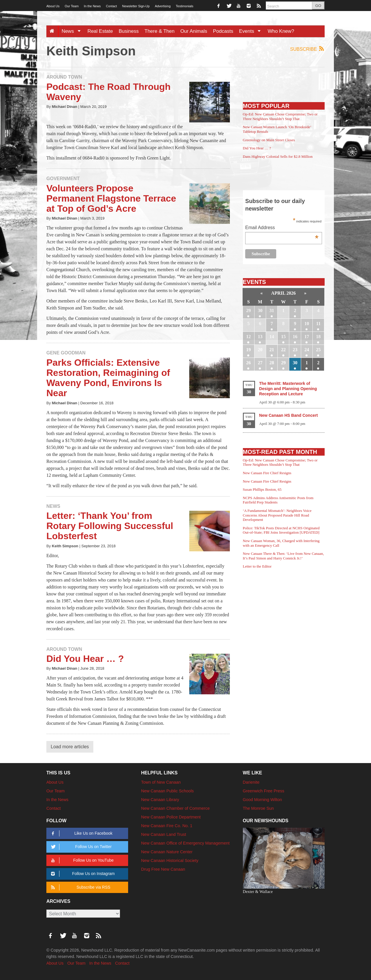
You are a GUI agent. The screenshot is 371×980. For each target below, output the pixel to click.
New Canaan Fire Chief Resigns (267, 473)
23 (295, 350)
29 (248, 310)
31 (272, 310)
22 (283, 350)
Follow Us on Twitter (80, 847)
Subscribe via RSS (80, 887)
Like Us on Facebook (81, 833)
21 (272, 350)
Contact (111, 6)
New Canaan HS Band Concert (288, 415)
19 (248, 350)
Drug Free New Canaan (163, 869)
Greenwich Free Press (264, 791)
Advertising (163, 6)
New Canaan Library (160, 800)
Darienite (251, 782)
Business (129, 31)
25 (318, 350)
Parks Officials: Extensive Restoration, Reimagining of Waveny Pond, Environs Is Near (108, 378)
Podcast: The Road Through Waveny (108, 92)
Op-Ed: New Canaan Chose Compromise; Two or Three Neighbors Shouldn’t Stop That (280, 116)
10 (307, 324)
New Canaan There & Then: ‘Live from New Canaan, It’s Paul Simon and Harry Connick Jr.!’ (283, 556)
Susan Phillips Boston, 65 (262, 489)
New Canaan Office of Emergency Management (185, 843)
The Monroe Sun (258, 808)
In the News (92, 6)
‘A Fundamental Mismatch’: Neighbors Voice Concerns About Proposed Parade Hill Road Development (277, 515)
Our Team (72, 6)
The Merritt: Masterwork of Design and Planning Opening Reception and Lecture (288, 389)
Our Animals (194, 31)
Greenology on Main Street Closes (269, 140)
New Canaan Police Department (171, 817)
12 (248, 337)
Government (63, 179)
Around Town (64, 77)
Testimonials (185, 6)
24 (307, 350)
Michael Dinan (65, 107)
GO (318, 6)
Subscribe (307, 49)
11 (318, 324)
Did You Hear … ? (85, 659)
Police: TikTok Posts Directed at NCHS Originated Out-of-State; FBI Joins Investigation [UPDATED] (281, 530)
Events (252, 31)
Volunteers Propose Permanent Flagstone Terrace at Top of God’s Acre (111, 198)
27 (260, 363)
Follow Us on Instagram (82, 874)
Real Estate (100, 31)
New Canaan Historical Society (170, 861)
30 (260, 310)
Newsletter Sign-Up (136, 6)
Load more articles (70, 747)
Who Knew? (281, 31)
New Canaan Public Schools (168, 791)
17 (307, 337)
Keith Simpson (65, 546)
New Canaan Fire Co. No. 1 (167, 826)
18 (318, 337)
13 (260, 337)
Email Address (282, 228)
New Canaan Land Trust (164, 834)
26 (248, 363)
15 (283, 337)
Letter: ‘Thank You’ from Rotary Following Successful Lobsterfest (110, 526)
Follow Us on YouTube (81, 860)
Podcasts (223, 31)
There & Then (160, 31)
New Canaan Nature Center (167, 852)
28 (272, 363)
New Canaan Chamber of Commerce (176, 808)
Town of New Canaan (161, 782)
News (73, 31)
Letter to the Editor (257, 566)
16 (295, 337)
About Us (53, 6)
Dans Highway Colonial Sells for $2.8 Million (278, 156)
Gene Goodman (66, 353)
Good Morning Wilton (262, 800)
